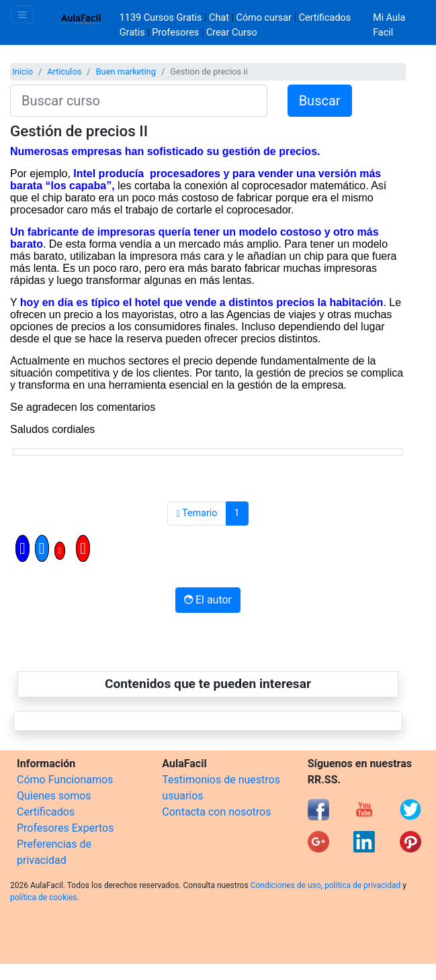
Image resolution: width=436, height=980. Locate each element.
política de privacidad (362, 885)
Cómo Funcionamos (65, 780)
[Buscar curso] (139, 101)
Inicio (23, 71)
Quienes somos (54, 796)
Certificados (46, 812)
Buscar (320, 101)
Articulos (64, 71)
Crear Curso (232, 33)
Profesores (175, 33)
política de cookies (44, 897)
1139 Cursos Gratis (162, 18)
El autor (208, 600)
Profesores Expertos (65, 828)
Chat (219, 18)
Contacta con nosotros (216, 812)
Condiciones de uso (286, 885)
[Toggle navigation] (22, 14)
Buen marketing (126, 71)
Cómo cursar (264, 18)
